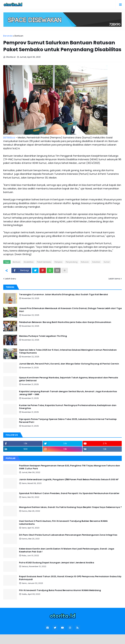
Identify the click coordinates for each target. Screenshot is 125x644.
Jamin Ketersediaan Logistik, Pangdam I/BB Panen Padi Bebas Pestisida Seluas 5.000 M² (69, 480)
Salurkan (96, 262)
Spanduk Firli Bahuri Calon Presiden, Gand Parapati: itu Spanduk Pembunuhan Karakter (69, 493)
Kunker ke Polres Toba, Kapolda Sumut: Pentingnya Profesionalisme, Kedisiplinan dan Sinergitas (68, 407)
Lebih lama (114, 279)
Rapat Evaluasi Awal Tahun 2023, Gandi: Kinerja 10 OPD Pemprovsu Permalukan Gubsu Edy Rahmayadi (70, 578)
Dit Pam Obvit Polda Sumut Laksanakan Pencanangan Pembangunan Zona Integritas (68, 535)
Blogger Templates (69, 638)
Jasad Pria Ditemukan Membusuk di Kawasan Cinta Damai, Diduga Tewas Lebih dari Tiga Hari (70, 310)
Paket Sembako (44, 262)
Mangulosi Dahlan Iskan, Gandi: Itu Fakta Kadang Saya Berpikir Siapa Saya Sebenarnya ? (70, 507)
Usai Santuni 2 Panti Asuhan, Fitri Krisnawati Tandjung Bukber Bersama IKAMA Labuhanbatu (63, 523)
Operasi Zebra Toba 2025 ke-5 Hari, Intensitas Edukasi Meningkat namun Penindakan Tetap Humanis (68, 351)
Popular (11, 458)
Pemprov (58, 262)
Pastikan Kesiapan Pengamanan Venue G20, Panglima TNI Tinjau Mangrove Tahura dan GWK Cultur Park (69, 467)
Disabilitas (29, 262)
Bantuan (19, 36)
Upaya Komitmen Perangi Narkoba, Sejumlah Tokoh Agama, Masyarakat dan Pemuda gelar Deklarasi (69, 379)
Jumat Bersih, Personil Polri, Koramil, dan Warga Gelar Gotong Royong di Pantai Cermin (69, 364)
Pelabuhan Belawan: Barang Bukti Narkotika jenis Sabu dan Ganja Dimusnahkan (65, 322)
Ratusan (85, 262)
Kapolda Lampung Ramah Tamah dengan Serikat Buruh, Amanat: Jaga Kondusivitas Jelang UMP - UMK (68, 393)
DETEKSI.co (9, 138)
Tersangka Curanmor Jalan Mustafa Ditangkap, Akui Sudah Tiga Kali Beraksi (63, 295)
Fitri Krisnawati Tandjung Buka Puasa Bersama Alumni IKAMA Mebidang (60, 590)
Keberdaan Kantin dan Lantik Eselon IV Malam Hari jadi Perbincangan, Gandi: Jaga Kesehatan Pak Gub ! (67, 550)
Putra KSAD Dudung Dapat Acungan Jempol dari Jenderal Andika (57, 563)
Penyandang (72, 262)
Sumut (107, 262)
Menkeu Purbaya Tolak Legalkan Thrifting (43, 336)
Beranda (8, 36)
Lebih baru (10, 279)
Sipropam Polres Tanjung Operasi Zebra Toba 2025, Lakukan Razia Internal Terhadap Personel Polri (68, 421)
